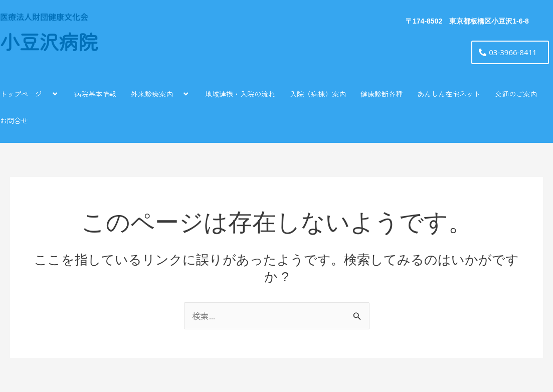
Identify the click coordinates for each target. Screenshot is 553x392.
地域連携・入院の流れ (240, 94)
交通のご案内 (516, 94)
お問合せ (14, 120)
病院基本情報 (95, 94)
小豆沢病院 (49, 43)
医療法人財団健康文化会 (44, 17)
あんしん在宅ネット (449, 94)
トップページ (30, 93)
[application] (46, 93)
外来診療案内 (161, 93)
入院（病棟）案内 (318, 94)
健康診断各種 (382, 94)
